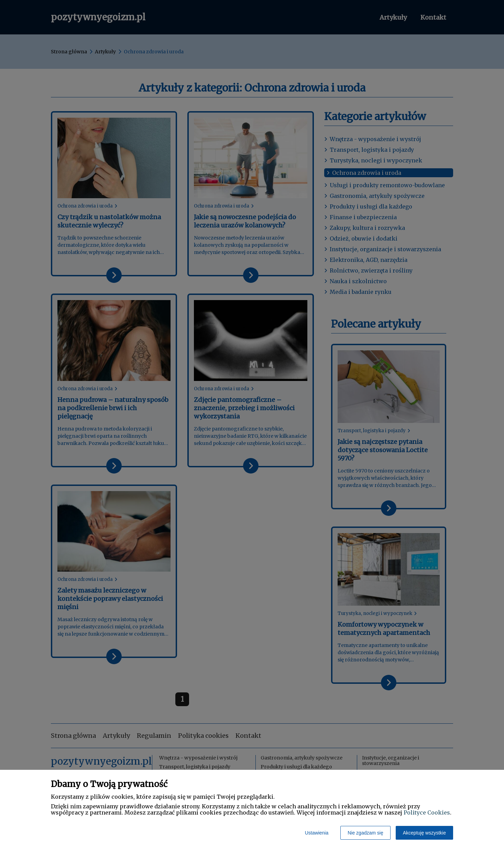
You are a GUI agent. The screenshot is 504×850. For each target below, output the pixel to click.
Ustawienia (317, 833)
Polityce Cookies (427, 812)
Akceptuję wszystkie (424, 833)
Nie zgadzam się (365, 833)
